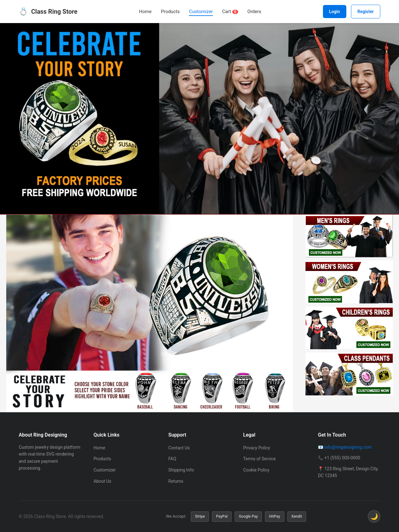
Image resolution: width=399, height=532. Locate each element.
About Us (102, 481)
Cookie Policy (256, 470)
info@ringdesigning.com (348, 447)
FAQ (172, 459)
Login (335, 12)
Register (366, 12)
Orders (255, 12)
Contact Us (179, 448)
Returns (176, 481)
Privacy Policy (257, 448)
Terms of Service (260, 459)
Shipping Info (181, 470)
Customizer (201, 12)
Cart (230, 12)
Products (170, 12)
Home (145, 12)
